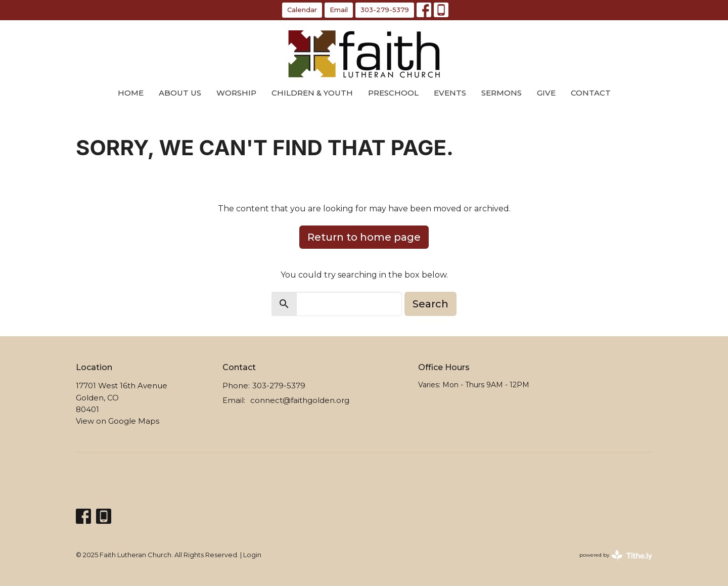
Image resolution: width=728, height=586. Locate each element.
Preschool (393, 93)
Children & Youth (312, 93)
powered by (616, 555)
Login (252, 555)
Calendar (302, 10)
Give (546, 93)
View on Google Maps (118, 421)
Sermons (502, 93)
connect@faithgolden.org (300, 400)
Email (339, 10)
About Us (180, 93)
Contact (591, 93)
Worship (236, 93)
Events (450, 93)
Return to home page (364, 237)
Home (131, 93)
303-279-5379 (385, 10)
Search (430, 304)
